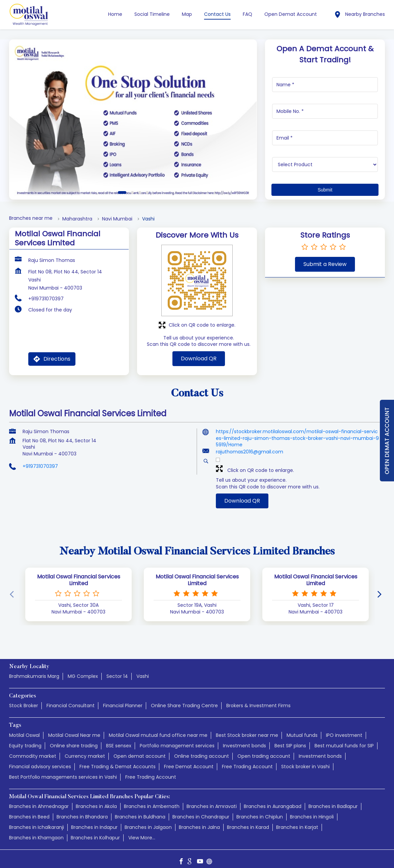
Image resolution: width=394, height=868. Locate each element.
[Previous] (13, 588)
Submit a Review (325, 258)
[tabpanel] (133, 113)
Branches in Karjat (297, 821)
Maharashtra (77, 213)
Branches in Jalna (199, 821)
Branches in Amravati (212, 800)
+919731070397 (46, 292)
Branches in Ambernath (152, 800)
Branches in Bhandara (82, 810)
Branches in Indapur (94, 821)
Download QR (199, 352)
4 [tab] (147, 186)
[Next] (381, 588)
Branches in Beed (29, 810)
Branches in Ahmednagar (39, 800)
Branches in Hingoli (312, 810)
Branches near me (31, 212)
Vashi (143, 670)
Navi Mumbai (117, 213)
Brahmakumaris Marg (34, 670)
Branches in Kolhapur (95, 831)
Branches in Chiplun (260, 810)
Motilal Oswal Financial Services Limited (79, 574)
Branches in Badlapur (333, 800)
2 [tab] (132, 186)
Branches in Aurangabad (273, 800)
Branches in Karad (248, 821)
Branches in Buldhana (140, 810)
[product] (325, 158)
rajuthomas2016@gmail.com (250, 445)
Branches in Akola (96, 800)
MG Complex (83, 670)
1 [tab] (122, 186)
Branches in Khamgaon (36, 831)
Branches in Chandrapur (201, 810)
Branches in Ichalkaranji (37, 821)
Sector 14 (117, 670)
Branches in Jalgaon (148, 821)
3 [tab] (140, 186)
